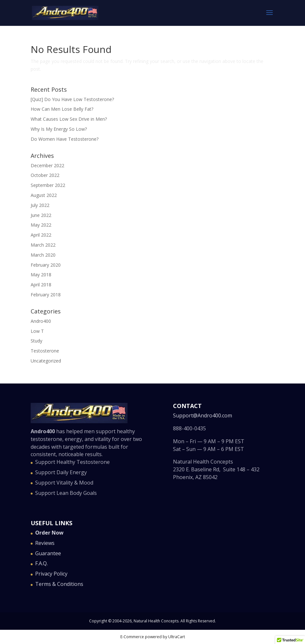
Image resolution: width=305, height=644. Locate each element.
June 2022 (41, 215)
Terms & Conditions (59, 584)
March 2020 (43, 255)
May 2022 (41, 225)
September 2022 (48, 185)
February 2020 (46, 265)
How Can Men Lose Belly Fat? (62, 109)
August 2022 (44, 195)
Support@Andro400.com (203, 415)
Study (36, 341)
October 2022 (45, 175)
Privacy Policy (51, 574)
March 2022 (43, 245)
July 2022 (40, 205)
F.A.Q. (41, 563)
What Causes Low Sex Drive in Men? (69, 119)
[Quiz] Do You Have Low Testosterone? (72, 99)
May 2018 (41, 275)
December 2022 (47, 165)
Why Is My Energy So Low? (59, 129)
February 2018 (46, 295)
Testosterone (45, 351)
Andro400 (41, 321)
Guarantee (48, 553)
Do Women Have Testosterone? (65, 139)
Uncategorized (46, 361)
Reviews (45, 543)
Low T (37, 331)
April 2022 (41, 235)
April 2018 (41, 285)
